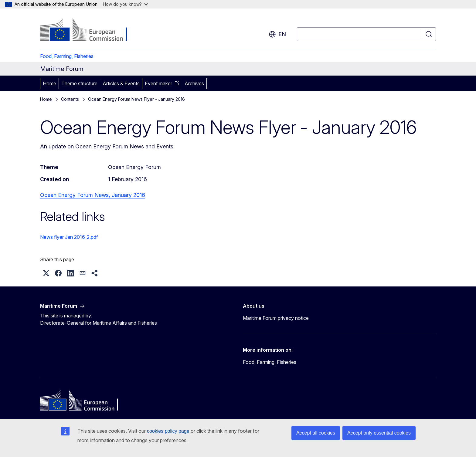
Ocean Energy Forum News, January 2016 (93, 195)
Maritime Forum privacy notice (276, 318)
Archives (194, 83)
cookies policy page (168, 431)
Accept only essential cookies (379, 433)
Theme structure (79, 83)
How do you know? (125, 4)
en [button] (277, 34)
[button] (46, 273)
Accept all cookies (316, 433)
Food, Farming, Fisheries (67, 56)
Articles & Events (121, 83)
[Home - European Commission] (89, 30)
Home (49, 83)
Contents (70, 99)
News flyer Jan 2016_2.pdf (69, 237)
